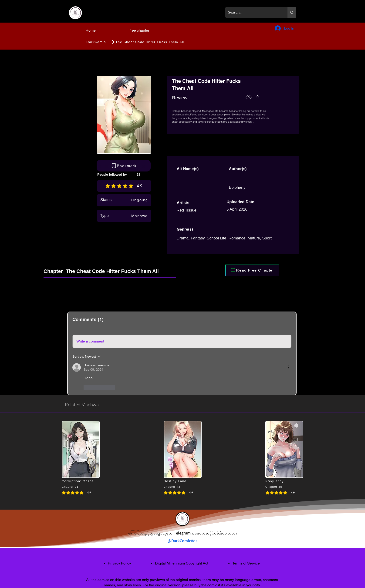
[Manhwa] (138, 216)
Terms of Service (246, 563)
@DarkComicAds (182, 541)
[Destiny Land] (182, 481)
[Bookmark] (124, 166)
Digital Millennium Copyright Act (182, 563)
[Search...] (253, 12)
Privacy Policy (119, 563)
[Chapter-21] (77, 487)
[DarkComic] (96, 42)
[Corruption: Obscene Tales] (80, 481)
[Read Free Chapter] (252, 270)
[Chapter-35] (280, 487)
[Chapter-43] (179, 487)
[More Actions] (289, 367)
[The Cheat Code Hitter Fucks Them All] (174, 42)
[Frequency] (284, 481)
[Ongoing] (139, 200)
